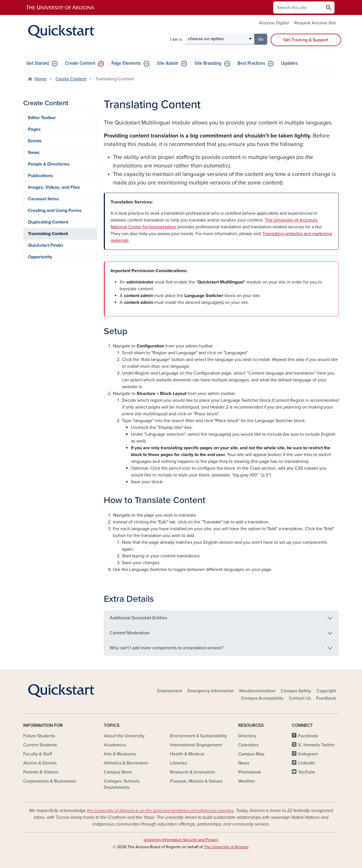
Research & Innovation (192, 772)
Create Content (80, 64)
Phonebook (250, 772)
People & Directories (49, 164)
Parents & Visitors (41, 772)
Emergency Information (211, 691)
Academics (115, 745)
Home (40, 79)
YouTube (307, 772)
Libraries (178, 763)
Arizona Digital (274, 23)
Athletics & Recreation (126, 763)
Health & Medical (187, 754)
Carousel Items (43, 199)
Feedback (326, 698)
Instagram (308, 754)
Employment (170, 691)
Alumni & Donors (40, 763)
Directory (247, 736)
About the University (124, 736)
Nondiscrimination (257, 691)
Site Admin (168, 64)
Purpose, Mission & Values (196, 781)
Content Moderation (130, 633)
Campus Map (251, 754)
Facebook (308, 736)
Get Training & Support (306, 40)
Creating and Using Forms (55, 210)
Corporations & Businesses (50, 781)
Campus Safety (296, 691)
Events (35, 141)
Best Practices (251, 64)
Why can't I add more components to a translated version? (166, 648)
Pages (34, 129)
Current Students (40, 745)
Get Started (38, 64)
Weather (246, 781)
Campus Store (118, 772)
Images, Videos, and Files (54, 187)
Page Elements (126, 64)
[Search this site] (298, 7)
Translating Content (48, 234)
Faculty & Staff (38, 754)
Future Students (39, 736)
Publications (40, 176)
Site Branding (208, 64)
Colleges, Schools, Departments (122, 784)
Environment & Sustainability (199, 736)
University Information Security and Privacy (181, 840)
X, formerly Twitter (316, 745)
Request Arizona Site (315, 23)
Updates (289, 64)
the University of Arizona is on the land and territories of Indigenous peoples (160, 811)
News (34, 152)
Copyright (326, 691)
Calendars (248, 745)
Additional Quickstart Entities (138, 618)
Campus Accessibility (262, 698)
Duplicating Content (48, 222)
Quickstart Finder (46, 245)
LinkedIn (307, 763)
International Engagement (196, 745)
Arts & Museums (120, 754)
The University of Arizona (226, 847)
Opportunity (40, 257)
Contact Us (300, 698)
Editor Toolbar (42, 118)
